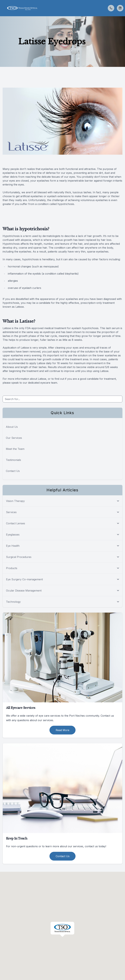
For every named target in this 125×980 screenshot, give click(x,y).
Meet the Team (15, 449)
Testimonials (13, 460)
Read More (62, 730)
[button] (2, 8)
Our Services (14, 438)
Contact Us (13, 471)
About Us (12, 427)
